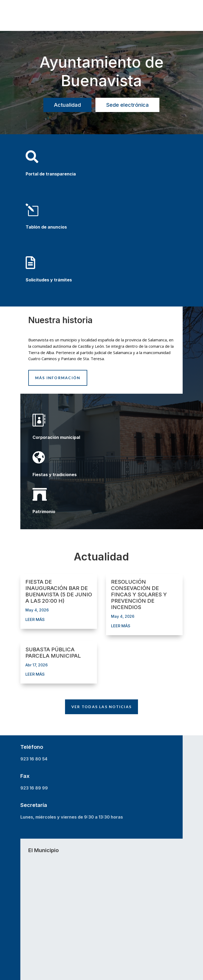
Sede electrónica (127, 105)
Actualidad (67, 105)
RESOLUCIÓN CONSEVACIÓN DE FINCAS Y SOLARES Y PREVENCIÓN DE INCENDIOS (139, 594)
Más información (58, 378)
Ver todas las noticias (101, 707)
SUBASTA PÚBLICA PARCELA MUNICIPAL (53, 653)
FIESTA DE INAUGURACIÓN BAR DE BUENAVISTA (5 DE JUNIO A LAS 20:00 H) (59, 591)
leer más (35, 619)
